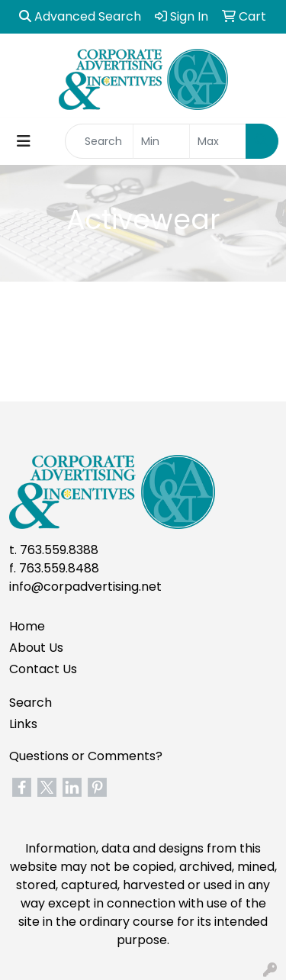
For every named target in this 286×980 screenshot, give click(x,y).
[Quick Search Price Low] (161, 141)
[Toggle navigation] (24, 141)
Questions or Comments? (86, 756)
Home (27, 626)
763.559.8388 (59, 550)
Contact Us (43, 669)
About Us (36, 648)
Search (31, 703)
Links (23, 724)
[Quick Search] (99, 141)
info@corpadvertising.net (85, 587)
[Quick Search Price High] (218, 141)
